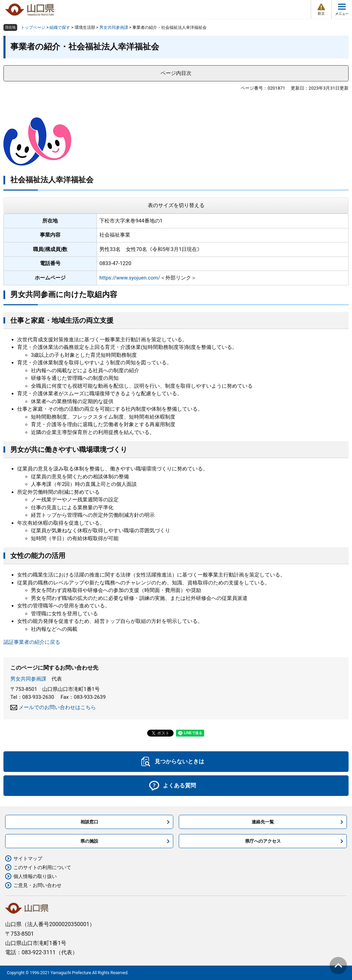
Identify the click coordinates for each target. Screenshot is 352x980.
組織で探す (60, 27)
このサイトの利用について (42, 867)
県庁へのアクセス (263, 841)
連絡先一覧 (263, 822)
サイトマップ (28, 858)
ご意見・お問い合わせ (37, 885)
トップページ (33, 27)
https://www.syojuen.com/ (130, 278)
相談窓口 (89, 822)
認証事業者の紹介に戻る (32, 642)
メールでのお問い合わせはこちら (57, 707)
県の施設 (89, 841)
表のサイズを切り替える (176, 205)
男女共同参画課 (114, 27)
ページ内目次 (176, 73)
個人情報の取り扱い (35, 876)
